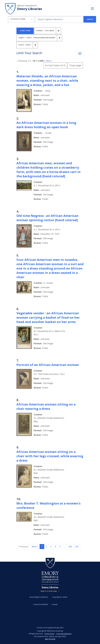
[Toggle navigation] (92, 9)
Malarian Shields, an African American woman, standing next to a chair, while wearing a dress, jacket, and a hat (47, 80)
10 (75, 65)
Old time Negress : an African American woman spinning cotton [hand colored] (47, 218)
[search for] (59, 19)
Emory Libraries (30, 9)
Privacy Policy (49, 634)
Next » (49, 61)
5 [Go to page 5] (60, 547)
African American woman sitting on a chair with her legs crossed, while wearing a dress (50, 456)
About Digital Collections (39, 597)
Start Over (25, 31)
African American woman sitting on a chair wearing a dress (46, 406)
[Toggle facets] (80, 53)
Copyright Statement (64, 634)
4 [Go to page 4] (55, 547)
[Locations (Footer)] (50, 591)
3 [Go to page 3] (51, 547)
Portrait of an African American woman (48, 365)
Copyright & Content (60, 597)
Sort (55, 65)
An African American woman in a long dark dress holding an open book (46, 125)
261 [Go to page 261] (77, 547)
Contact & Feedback (41, 604)
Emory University (27, 6)
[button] (21, 19)
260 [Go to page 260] (70, 547)
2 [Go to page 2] (46, 547)
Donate (55, 604)
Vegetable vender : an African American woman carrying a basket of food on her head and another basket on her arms (48, 317)
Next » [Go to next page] (35, 547)
